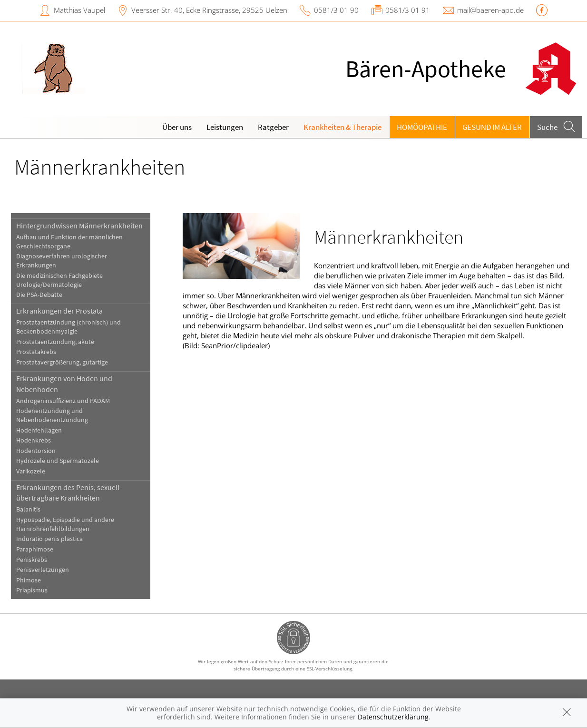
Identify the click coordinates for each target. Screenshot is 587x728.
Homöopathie (422, 127)
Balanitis (28, 509)
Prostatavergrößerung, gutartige (62, 362)
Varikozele (31, 471)
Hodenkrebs (34, 440)
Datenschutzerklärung (393, 717)
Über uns (177, 127)
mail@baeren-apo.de (490, 10)
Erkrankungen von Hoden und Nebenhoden (64, 384)
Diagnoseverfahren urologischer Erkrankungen (62, 261)
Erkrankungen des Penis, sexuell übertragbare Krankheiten (68, 492)
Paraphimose (35, 549)
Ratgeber (273, 127)
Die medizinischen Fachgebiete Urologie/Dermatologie (59, 280)
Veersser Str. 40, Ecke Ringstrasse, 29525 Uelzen (209, 10)
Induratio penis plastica (49, 539)
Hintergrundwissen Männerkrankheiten (79, 226)
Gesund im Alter (492, 127)
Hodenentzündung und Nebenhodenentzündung (52, 415)
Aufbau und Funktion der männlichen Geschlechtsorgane (69, 242)
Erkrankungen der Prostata (59, 311)
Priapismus (32, 590)
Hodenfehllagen (39, 430)
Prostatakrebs (36, 352)
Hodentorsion (36, 451)
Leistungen (225, 127)
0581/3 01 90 (336, 10)
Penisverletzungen (43, 570)
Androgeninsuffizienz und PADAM (63, 401)
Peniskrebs (32, 560)
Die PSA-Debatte (39, 295)
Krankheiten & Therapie (342, 127)
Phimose (29, 580)
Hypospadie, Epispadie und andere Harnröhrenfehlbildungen (65, 524)
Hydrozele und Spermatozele (58, 461)
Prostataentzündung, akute (55, 342)
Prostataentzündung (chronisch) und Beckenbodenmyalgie (68, 327)
